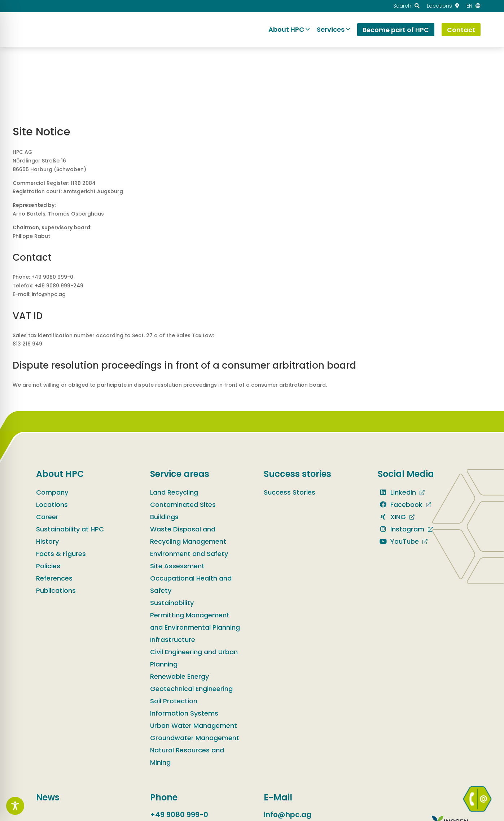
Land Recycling (174, 492)
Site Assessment (177, 566)
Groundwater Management (195, 738)
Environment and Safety (189, 554)
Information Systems (184, 713)
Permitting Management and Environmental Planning (195, 621)
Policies (48, 566)
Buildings (164, 517)
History (47, 541)
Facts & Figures (61, 554)
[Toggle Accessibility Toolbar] (15, 806)
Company (52, 492)
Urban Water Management (194, 726)
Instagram (401, 529)
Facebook (400, 505)
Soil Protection (174, 701)
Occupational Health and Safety (191, 584)
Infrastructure (173, 640)
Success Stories (290, 492)
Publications (56, 590)
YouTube (398, 541)
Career (47, 517)
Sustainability (172, 603)
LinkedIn (397, 492)
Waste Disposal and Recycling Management (188, 535)
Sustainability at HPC (70, 529)
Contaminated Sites (183, 505)
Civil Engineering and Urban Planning (194, 658)
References (54, 578)
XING (392, 517)
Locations (52, 505)
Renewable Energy (179, 676)
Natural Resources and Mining (187, 756)
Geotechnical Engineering (191, 689)
